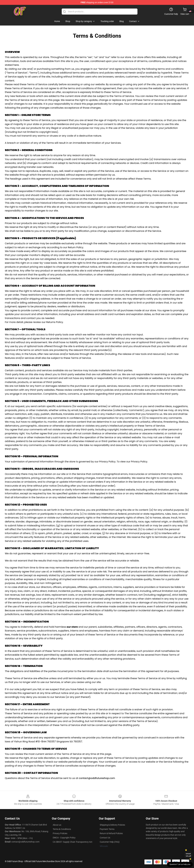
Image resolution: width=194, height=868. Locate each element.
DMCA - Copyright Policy (64, 838)
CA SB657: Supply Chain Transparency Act (73, 842)
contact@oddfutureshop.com (97, 778)
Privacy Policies (60, 833)
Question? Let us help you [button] (180, 864)
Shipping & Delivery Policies (112, 825)
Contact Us (105, 838)
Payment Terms (107, 829)
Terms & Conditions (62, 829)
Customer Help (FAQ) (110, 842)
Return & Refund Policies (111, 833)
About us (57, 825)
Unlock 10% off (188, 855)
